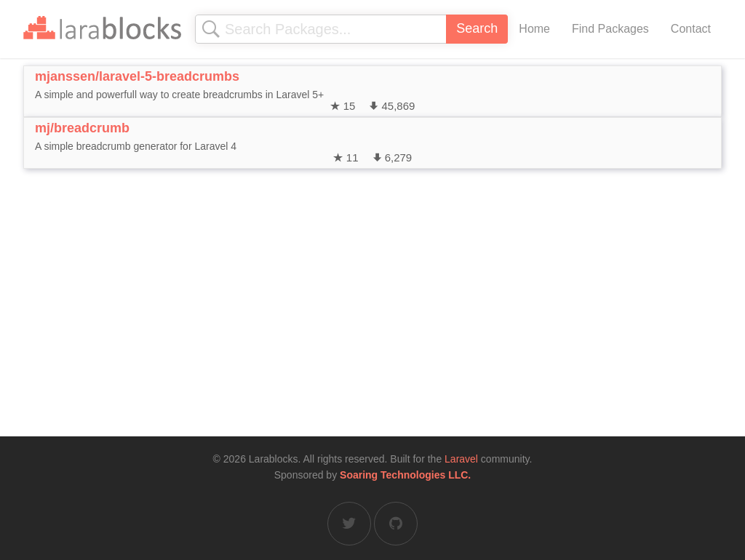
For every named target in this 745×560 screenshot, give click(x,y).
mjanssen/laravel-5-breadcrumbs (137, 76)
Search (477, 28)
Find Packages (610, 29)
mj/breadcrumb (82, 128)
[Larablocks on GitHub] (396, 524)
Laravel (461, 459)
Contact (691, 29)
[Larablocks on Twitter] (349, 524)
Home (534, 29)
